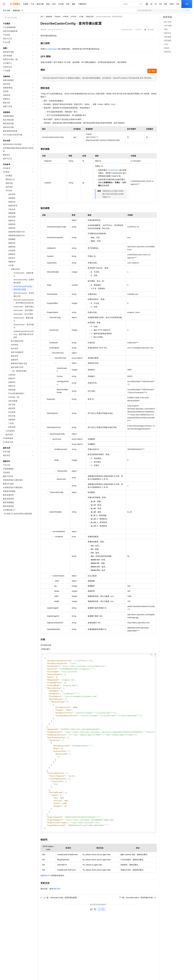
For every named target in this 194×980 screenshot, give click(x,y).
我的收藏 (151, 30)
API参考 (66, 17)
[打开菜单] (4, 4)
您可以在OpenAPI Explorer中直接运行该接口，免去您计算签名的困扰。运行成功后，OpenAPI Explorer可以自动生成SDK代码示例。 (98, 78)
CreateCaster (52, 49)
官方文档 (6, 10)
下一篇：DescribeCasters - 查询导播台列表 (137, 905)
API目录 (74, 17)
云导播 (81, 17)
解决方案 (40, 4)
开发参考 (57, 17)
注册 (178, 4)
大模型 (26, 4)
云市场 (61, 4)
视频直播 (16, 10)
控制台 (172, 4)
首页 (42, 17)
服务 (74, 4)
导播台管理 (90, 17)
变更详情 (57, 897)
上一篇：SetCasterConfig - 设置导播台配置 (59, 905)
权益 (48, 4)
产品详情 (138, 30)
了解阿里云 (82, 4)
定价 (54, 4)
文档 (160, 4)
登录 (187, 4)
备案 (166, 4)
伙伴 (68, 4)
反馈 (102, 917)
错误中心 (48, 883)
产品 (32, 4)
